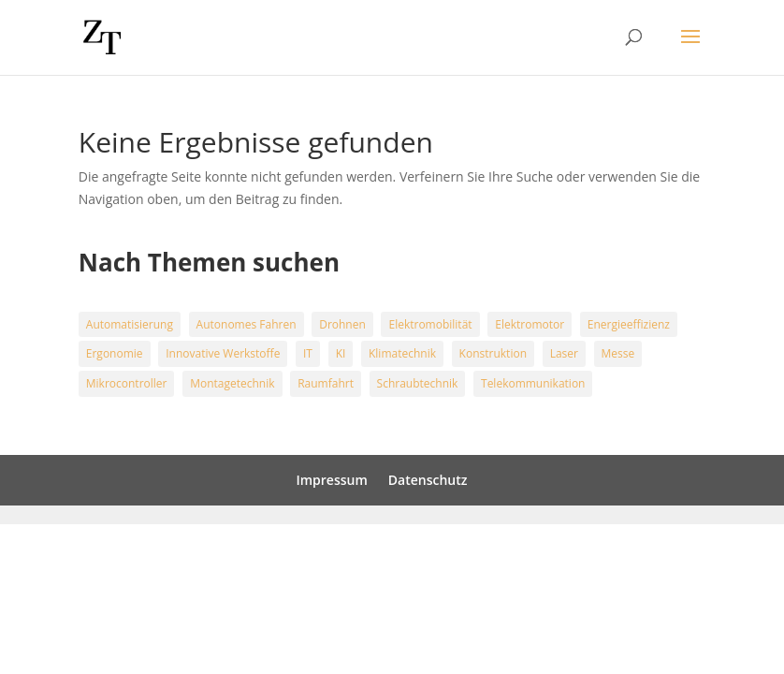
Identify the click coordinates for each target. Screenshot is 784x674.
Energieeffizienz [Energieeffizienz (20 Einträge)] (629, 324)
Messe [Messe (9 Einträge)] (618, 353)
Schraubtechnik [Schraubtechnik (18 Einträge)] (418, 383)
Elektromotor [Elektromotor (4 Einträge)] (530, 324)
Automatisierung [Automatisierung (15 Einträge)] (130, 324)
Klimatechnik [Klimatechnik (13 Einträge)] (402, 353)
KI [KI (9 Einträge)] (341, 353)
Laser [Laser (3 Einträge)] (564, 353)
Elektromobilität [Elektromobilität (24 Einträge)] (430, 324)
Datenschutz (428, 480)
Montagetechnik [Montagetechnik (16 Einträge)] (232, 383)
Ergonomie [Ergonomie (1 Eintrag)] (115, 353)
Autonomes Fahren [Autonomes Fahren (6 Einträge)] (247, 324)
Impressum (331, 480)
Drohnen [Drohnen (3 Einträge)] (342, 324)
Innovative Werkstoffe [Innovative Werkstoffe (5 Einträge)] (223, 353)
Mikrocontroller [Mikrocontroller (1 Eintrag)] (127, 383)
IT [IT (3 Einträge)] (308, 353)
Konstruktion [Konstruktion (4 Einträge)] (493, 353)
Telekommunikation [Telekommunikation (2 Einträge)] (533, 383)
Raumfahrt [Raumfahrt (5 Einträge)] (326, 383)
